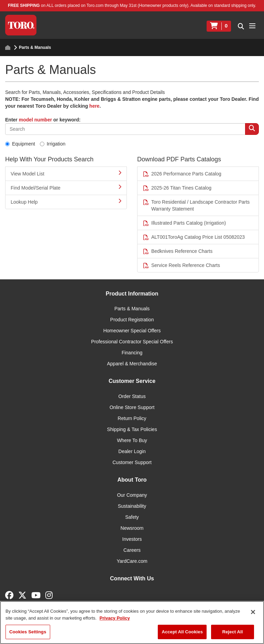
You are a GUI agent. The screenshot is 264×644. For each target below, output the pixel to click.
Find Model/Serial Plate (66, 187)
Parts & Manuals (132, 309)
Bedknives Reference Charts (178, 251)
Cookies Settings (28, 632)
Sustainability (132, 506)
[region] (132, 622)
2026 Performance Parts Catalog (182, 174)
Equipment (20, 144)
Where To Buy (132, 440)
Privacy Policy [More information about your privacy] (115, 618)
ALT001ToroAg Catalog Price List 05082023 (194, 237)
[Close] (253, 612)
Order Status (132, 396)
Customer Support (132, 462)
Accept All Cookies (182, 632)
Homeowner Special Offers (132, 331)
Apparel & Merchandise (132, 364)
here (95, 106)
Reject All (232, 632)
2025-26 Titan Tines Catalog (177, 188)
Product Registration (132, 320)
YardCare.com (132, 561)
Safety (132, 517)
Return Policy (132, 418)
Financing (132, 353)
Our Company (132, 495)
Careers (132, 550)
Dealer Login (132, 451)
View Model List (66, 173)
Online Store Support (132, 407)
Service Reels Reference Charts (181, 265)
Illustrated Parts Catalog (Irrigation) (184, 223)
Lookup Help (66, 202)
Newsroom (132, 528)
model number (35, 120)
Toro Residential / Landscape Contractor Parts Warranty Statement (196, 205)
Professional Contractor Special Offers (132, 342)
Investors (132, 539)
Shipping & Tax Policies (132, 429)
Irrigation (53, 144)
